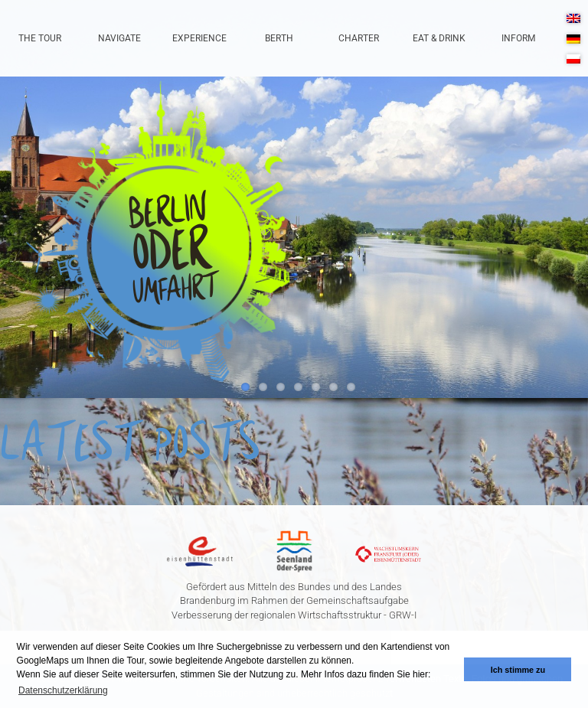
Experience (199, 38)
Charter (359, 38)
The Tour (40, 38)
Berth (279, 38)
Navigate (119, 38)
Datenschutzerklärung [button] (63, 690)
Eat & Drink (439, 38)
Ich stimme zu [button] (518, 670)
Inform (518, 38)
